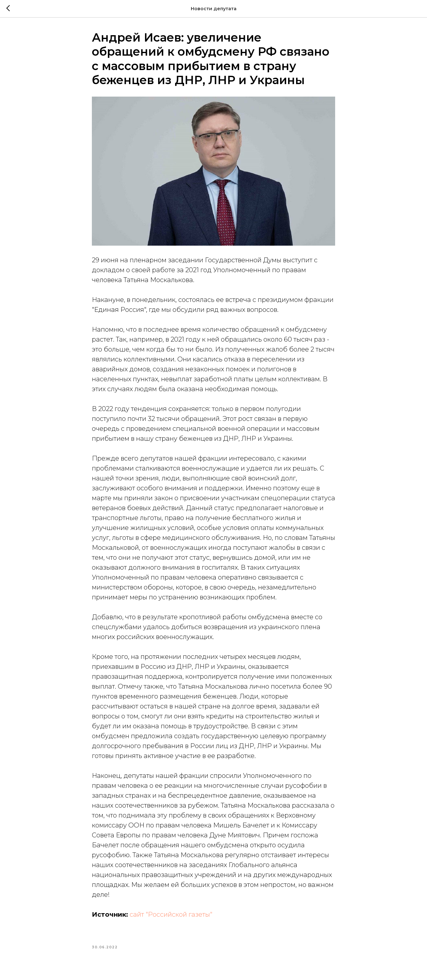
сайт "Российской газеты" (171, 914)
